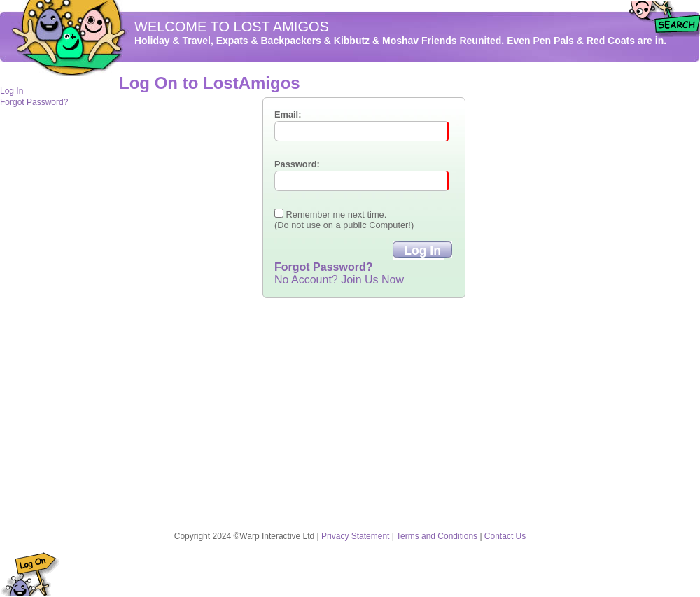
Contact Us (505, 536)
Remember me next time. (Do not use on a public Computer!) (344, 220)
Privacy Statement (355, 536)
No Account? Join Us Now (339, 280)
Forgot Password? (34, 102)
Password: (297, 164)
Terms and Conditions (437, 536)
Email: (288, 114)
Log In (12, 91)
